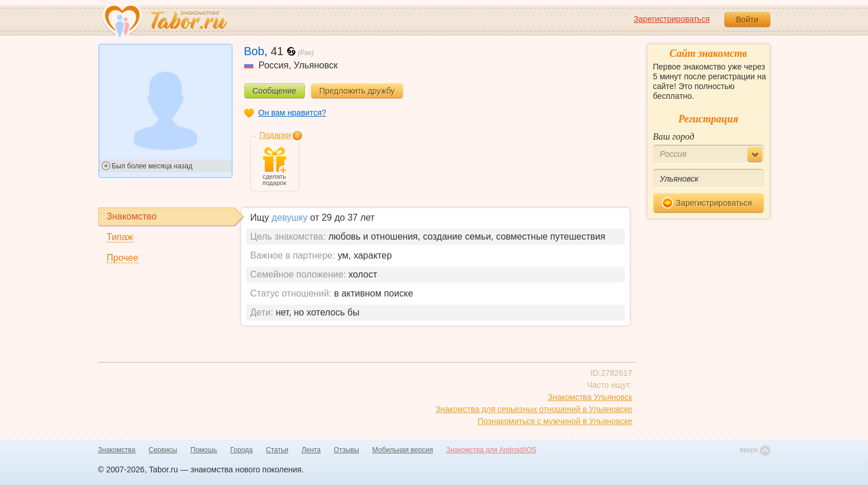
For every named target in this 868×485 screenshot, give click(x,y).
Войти (747, 20)
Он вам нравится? (292, 113)
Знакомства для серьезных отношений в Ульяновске (534, 409)
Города (242, 450)
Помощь (204, 450)
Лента (311, 450)
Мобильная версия (403, 450)
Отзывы (346, 450)
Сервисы (163, 450)
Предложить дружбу (357, 91)
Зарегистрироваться (672, 19)
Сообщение (275, 91)
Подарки (275, 135)
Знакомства (117, 450)
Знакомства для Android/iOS (491, 450)
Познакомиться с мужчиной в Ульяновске (555, 421)
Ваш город (674, 136)
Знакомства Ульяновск (590, 397)
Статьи (277, 450)
